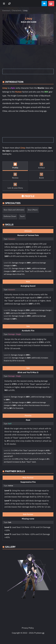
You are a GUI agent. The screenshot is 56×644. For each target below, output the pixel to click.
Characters (17, 10)
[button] (44, 4)
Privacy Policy (28, 628)
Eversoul (6, 10)
